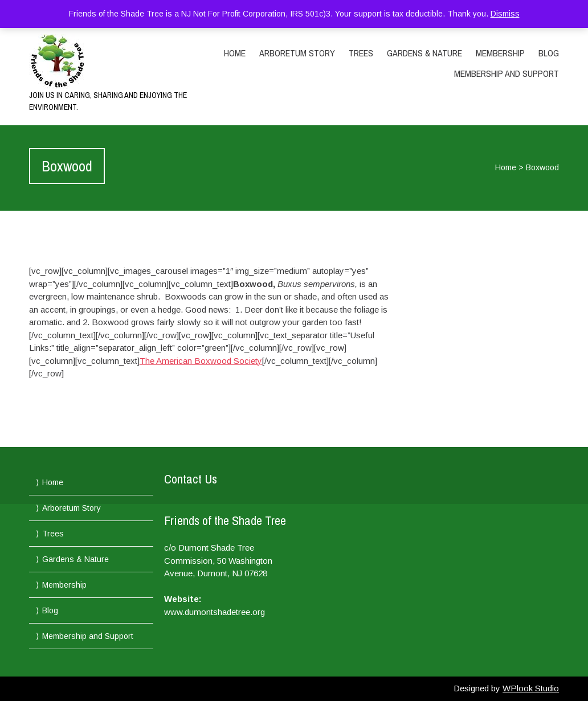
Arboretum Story (297, 53)
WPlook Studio (531, 688)
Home (235, 53)
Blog (549, 53)
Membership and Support (507, 73)
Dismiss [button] (505, 14)
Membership (500, 53)
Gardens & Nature (424, 53)
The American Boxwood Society (201, 361)
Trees (361, 53)
